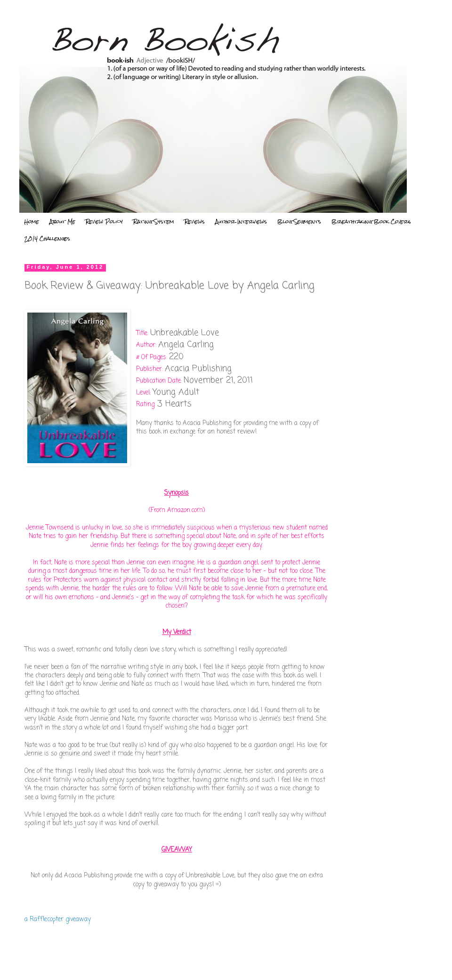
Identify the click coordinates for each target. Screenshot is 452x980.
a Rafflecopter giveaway (58, 919)
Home (32, 222)
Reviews (195, 222)
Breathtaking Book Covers (371, 222)
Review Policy (104, 222)
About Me (62, 222)
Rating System (154, 222)
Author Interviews (241, 222)
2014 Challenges (47, 239)
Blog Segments (299, 222)
